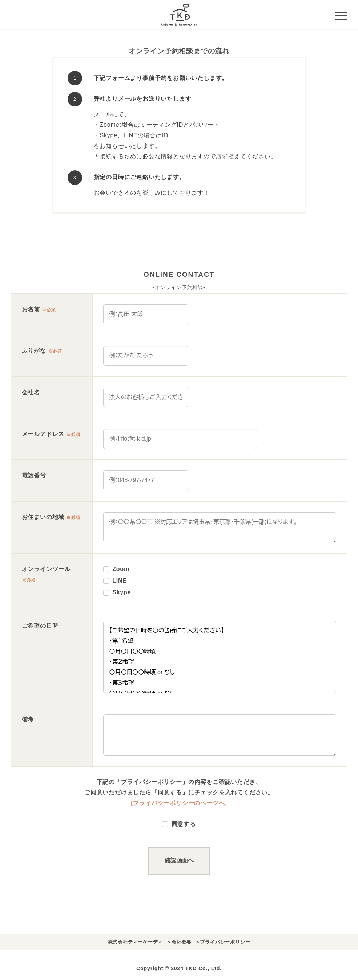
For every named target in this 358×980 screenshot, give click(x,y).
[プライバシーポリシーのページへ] (179, 803)
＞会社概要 (179, 942)
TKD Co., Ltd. (204, 968)
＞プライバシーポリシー (223, 942)
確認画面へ (186, 860)
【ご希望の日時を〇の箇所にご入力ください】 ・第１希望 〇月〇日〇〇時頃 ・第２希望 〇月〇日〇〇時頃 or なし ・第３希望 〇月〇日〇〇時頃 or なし (220, 657)
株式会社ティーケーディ (136, 942)
